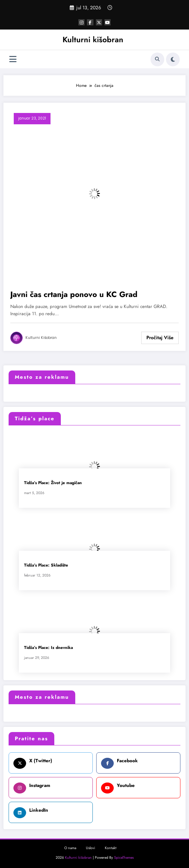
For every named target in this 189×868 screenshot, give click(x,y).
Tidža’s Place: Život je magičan (53, 483)
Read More (160, 338)
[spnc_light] (173, 59)
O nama (70, 848)
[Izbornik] (13, 59)
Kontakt (111, 848)
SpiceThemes (124, 858)
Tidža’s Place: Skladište (46, 565)
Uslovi (91, 848)
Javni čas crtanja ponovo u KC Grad (74, 294)
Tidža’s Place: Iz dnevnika (48, 648)
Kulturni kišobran (93, 39)
